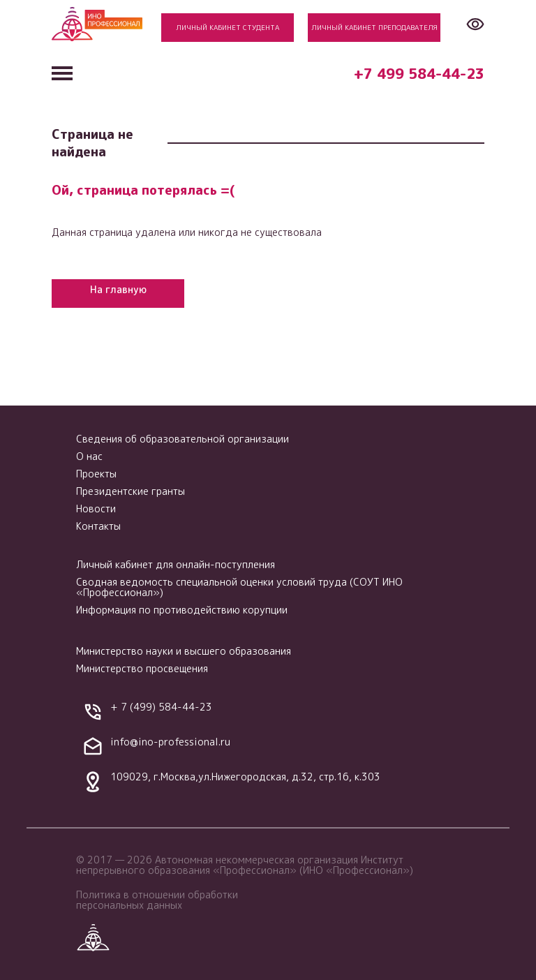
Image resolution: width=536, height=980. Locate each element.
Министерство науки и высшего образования (184, 651)
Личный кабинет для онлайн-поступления (176, 564)
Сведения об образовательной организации (183, 439)
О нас (89, 456)
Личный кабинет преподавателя (374, 27)
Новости (96, 508)
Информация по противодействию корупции (182, 610)
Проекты (96, 474)
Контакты (98, 526)
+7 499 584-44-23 (419, 73)
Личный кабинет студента (228, 27)
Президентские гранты (131, 491)
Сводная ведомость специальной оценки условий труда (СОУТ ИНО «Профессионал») (239, 587)
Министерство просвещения (142, 668)
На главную (118, 289)
